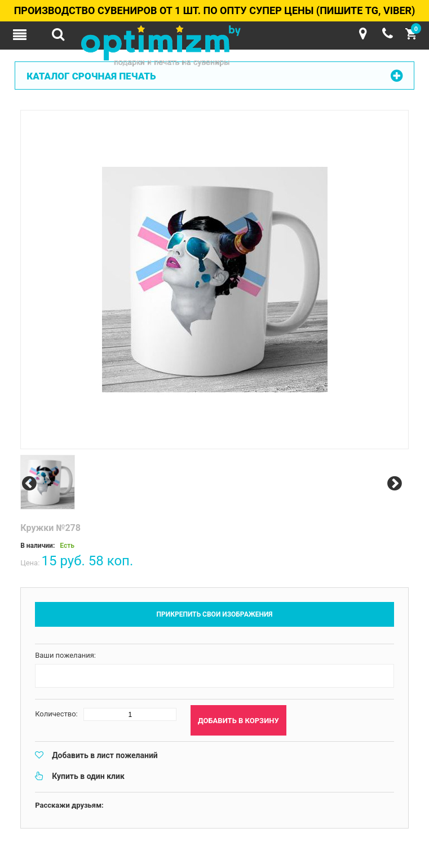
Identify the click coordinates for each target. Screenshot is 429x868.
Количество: (56, 714)
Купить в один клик (88, 776)
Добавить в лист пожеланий (105, 755)
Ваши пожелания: (65, 655)
